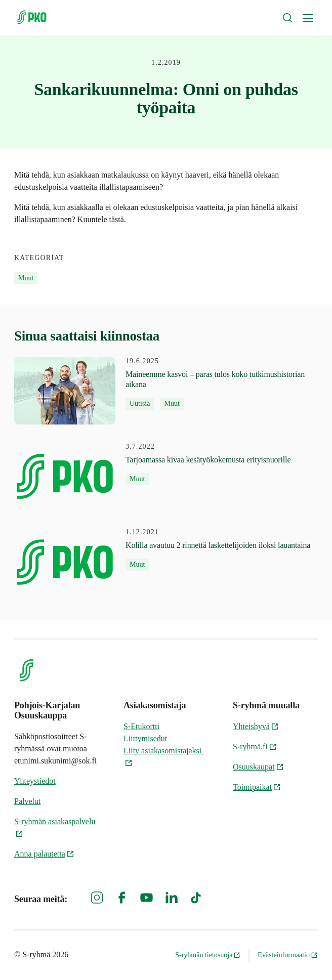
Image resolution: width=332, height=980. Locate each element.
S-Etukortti (141, 726)
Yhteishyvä (256, 726)
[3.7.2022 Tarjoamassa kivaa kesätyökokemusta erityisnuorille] (152, 476)
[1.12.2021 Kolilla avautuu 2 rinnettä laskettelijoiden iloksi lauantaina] (162, 562)
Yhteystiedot (35, 781)
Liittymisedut (145, 738)
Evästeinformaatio (288, 955)
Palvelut (27, 801)
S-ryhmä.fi (255, 747)
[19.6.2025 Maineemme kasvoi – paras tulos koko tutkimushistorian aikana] (166, 391)
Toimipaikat (257, 787)
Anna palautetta (44, 854)
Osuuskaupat (258, 767)
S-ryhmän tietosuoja (208, 955)
